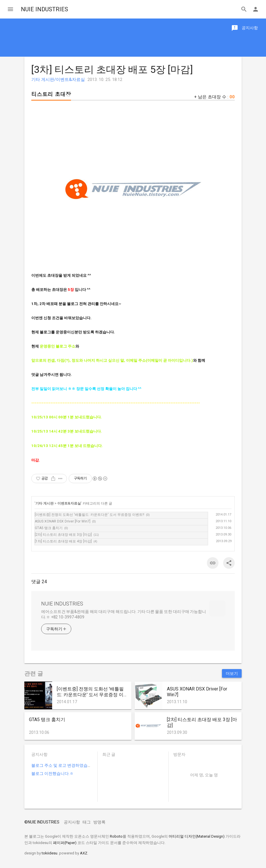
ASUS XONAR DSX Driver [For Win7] (63, 521)
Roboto (116, 836)
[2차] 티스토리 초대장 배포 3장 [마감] (63, 535)
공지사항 (72, 822)
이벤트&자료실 (69, 503)
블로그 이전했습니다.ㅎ (52, 773)
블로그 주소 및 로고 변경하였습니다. (64, 765)
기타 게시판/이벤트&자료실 (58, 80)
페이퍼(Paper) (65, 843)
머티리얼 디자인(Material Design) (197, 836)
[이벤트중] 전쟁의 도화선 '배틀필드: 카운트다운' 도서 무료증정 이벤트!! (90, 515)
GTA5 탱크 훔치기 (49, 528)
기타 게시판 (44, 503)
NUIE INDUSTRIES (44, 9)
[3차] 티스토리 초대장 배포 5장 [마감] (112, 69)
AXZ (84, 853)
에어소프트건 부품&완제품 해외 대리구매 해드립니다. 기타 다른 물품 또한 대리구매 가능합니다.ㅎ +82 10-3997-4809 (124, 614)
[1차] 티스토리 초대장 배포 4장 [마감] (63, 541)
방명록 (99, 822)
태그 (87, 822)
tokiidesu (50, 853)
